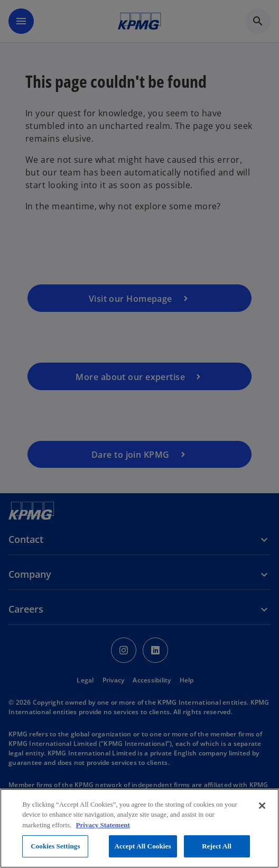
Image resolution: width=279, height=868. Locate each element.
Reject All (217, 846)
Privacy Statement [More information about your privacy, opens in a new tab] (103, 825)
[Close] (262, 806)
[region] (139, 828)
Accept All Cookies (143, 846)
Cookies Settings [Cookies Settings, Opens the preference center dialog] (55, 846)
